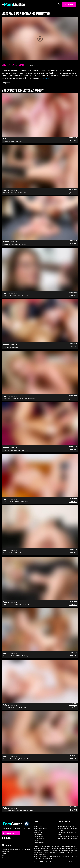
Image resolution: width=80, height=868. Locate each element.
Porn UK (73, 141)
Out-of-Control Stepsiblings (11, 347)
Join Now (69, 4)
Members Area (38, 826)
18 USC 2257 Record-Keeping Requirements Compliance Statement (55, 862)
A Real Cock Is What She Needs (13, 141)
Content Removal (39, 836)
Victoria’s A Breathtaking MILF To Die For (15, 450)
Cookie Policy (38, 832)
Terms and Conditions (40, 828)
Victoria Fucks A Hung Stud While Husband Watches (19, 399)
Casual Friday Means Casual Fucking (14, 244)
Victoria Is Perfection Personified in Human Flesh (18, 810)
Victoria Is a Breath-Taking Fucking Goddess (16, 759)
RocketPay (5, 852)
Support (36, 841)
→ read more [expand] (46, 78)
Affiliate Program (39, 839)
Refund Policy (38, 834)
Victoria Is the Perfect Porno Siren (13, 553)
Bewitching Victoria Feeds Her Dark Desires (16, 604)
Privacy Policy (38, 830)
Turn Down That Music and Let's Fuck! (14, 193)
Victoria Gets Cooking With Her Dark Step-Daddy (18, 656)
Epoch (4, 854)
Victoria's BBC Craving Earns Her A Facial (15, 296)
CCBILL (4, 856)
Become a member (11, 833)
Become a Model (39, 843)
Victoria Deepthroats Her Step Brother (14, 707)
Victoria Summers (15, 65)
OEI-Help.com (25, 850)
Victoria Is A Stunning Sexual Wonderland (15, 502)
